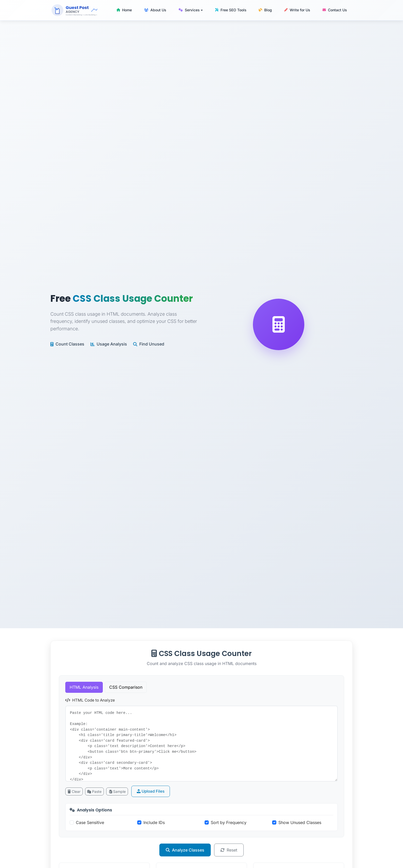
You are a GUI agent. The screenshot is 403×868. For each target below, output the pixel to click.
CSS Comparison (126, 687)
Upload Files (151, 791)
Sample (117, 791)
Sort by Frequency (229, 822)
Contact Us (335, 10)
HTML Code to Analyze (90, 700)
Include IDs (154, 822)
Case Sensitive (90, 822)
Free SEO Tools (231, 10)
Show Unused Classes (300, 822)
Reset (229, 850)
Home (124, 10)
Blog (265, 10)
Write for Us (297, 10)
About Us (155, 10)
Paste (94, 791)
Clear (74, 791)
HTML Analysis (84, 687)
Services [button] (189, 10)
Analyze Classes (185, 850)
